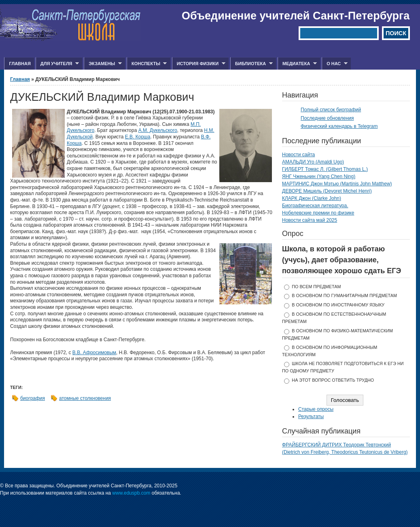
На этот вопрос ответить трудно (333, 380)
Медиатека (297, 64)
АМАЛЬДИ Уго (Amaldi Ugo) (313, 162)
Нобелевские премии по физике (318, 213)
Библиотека (251, 64)
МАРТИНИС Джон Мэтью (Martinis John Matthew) (337, 184)
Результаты (311, 416)
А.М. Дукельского (158, 130)
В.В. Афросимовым (94, 353)
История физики (199, 64)
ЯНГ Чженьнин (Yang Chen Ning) (319, 176)
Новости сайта (298, 155)
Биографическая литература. (315, 206)
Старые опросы (316, 409)
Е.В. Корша (138, 137)
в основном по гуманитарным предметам (344, 295)
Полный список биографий (331, 110)
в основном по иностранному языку (338, 305)
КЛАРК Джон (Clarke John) (312, 198)
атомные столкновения (85, 398)
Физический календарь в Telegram (339, 126)
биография (33, 398)
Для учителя (57, 64)
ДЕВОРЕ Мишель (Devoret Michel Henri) (327, 191)
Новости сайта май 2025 (310, 220)
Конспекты (147, 64)
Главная (20, 64)
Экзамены (103, 64)
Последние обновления (327, 118)
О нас (335, 64)
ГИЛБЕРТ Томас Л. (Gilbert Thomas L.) (325, 169)
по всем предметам (316, 287)
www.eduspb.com (131, 493)
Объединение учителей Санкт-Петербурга (296, 16)
